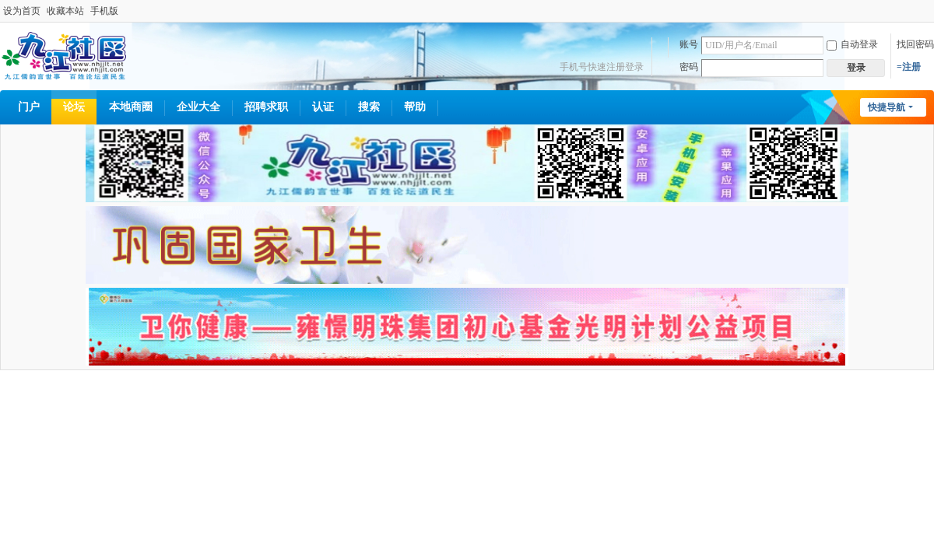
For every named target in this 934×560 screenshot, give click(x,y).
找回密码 (915, 44)
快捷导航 (887, 107)
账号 (689, 44)
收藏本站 (65, 11)
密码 (689, 67)
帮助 (415, 107)
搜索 (369, 107)
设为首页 (22, 11)
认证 (323, 107)
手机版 (104, 11)
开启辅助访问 (930, 11)
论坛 (74, 107)
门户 (29, 107)
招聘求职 (266, 107)
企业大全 (198, 107)
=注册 (909, 67)
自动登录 (852, 44)
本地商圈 (131, 107)
